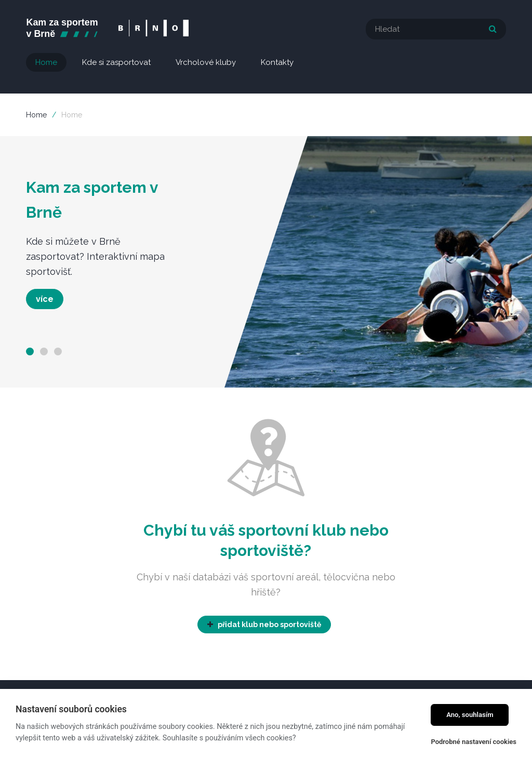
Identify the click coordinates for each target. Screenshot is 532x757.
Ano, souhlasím (470, 715)
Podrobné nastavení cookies (474, 742)
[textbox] (436, 29)
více (45, 299)
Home (36, 115)
